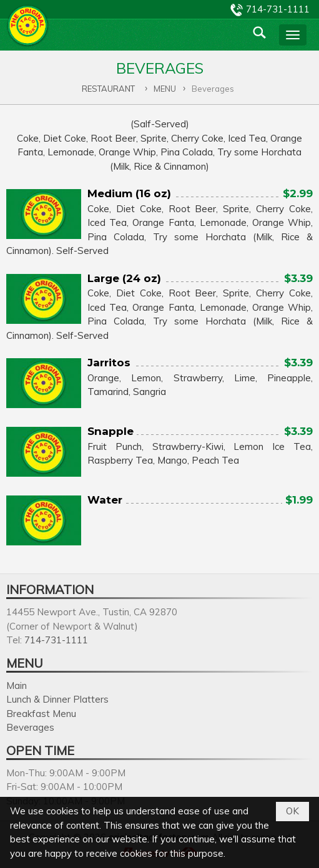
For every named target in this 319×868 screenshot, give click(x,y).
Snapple (110, 431)
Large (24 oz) (124, 278)
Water (105, 500)
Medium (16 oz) (129, 193)
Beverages (30, 727)
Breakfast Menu (41, 714)
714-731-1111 (278, 9)
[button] (293, 35)
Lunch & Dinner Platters (57, 699)
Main (17, 685)
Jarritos (109, 363)
